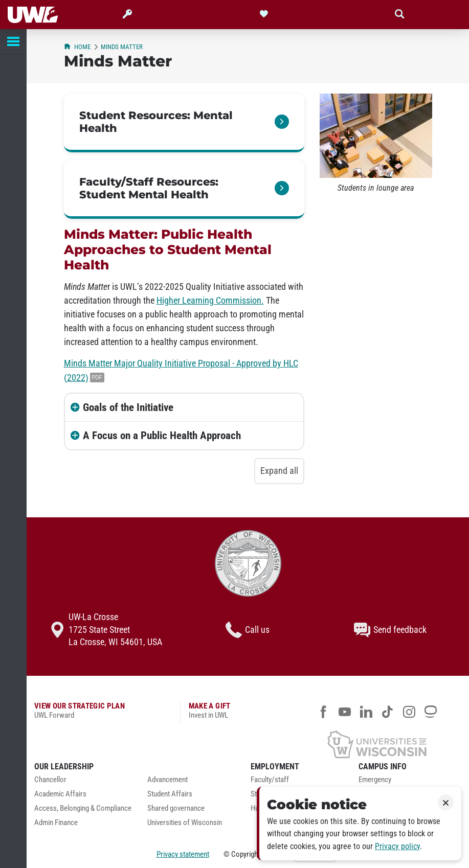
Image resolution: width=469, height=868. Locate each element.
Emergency (375, 780)
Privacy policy (397, 846)
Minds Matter (122, 47)
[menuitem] (83, 783)
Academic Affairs (60, 794)
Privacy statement (183, 854)
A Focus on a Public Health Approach (162, 436)
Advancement (167, 780)
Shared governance (176, 808)
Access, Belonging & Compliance (83, 808)
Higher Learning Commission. (210, 301)
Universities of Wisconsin (185, 823)
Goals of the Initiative (128, 407)
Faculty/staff (270, 780)
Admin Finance (56, 823)
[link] (184, 123)
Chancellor (50, 780)
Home (77, 47)
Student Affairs (170, 794)
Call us (248, 630)
